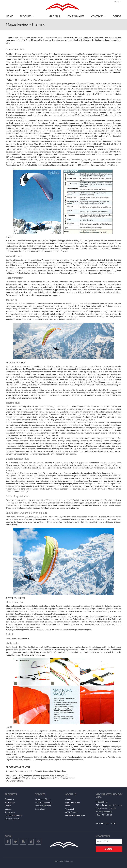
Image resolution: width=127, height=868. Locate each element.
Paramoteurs (10, 803)
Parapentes (9, 799)
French (118, 2)
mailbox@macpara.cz (104, 812)
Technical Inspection (43, 803)
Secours (8, 809)
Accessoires (10, 812)
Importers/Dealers (73, 803)
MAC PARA (55, 16)
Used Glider (40, 809)
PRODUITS (26, 16)
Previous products (12, 819)
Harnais (8, 806)
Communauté (76, 16)
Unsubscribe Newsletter (75, 816)
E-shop (117, 16)
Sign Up (109, 849)
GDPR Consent (71, 812)
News (68, 806)
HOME (9, 16)
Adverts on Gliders (43, 799)
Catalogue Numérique (14, 816)
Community (70, 809)
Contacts (69, 799)
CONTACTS (98, 16)
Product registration (43, 806)
